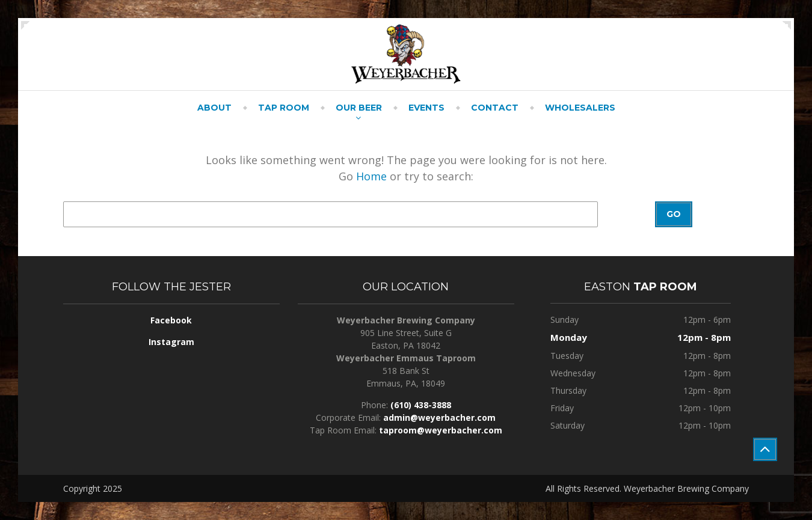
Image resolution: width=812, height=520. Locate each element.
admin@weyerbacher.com (439, 418)
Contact (495, 108)
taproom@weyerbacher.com (441, 430)
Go (674, 214)
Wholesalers (580, 108)
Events (426, 108)
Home (371, 176)
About (214, 108)
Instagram (171, 342)
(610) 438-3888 (421, 405)
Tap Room (284, 108)
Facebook (171, 320)
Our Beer (359, 108)
